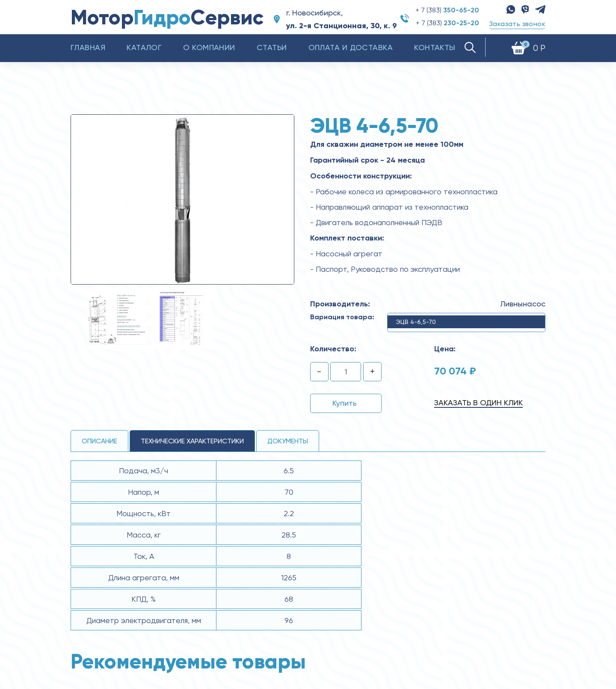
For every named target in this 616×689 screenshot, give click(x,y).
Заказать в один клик (478, 402)
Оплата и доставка (351, 47)
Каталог (144, 47)
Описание (99, 441)
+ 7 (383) (447, 10)
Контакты (435, 47)
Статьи (272, 47)
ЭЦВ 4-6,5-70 (416, 322)
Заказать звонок (517, 24)
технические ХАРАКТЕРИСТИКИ (192, 441)
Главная (88, 47)
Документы (288, 441)
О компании (209, 47)
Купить (345, 403)
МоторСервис (167, 17)
